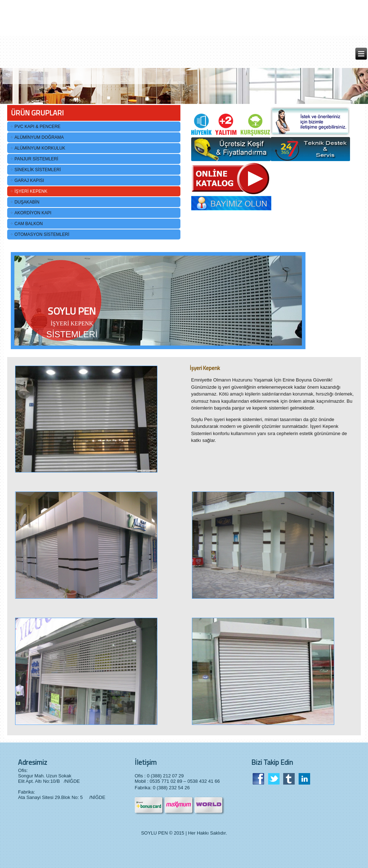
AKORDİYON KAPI (33, 213)
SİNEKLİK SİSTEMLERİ (38, 170)
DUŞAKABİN (27, 202)
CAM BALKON (29, 224)
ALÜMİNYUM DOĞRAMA (39, 137)
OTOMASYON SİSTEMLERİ (42, 234)
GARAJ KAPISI (29, 181)
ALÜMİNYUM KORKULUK (40, 148)
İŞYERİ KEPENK (31, 191)
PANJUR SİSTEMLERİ (36, 159)
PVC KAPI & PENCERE (37, 127)
